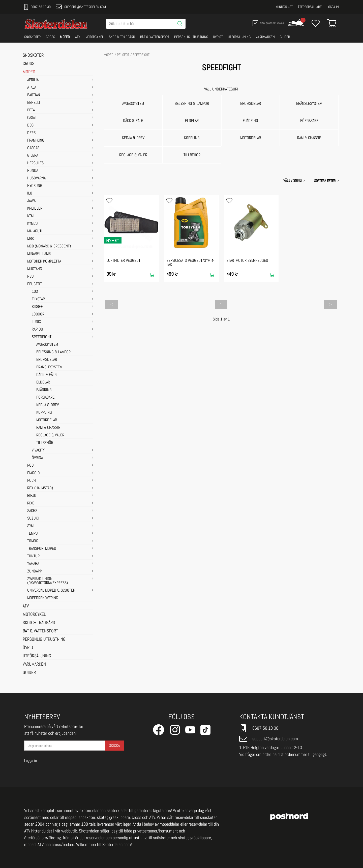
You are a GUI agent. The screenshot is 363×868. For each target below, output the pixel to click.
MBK (31, 239)
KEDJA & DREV (48, 405)
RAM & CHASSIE (48, 428)
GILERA (33, 156)
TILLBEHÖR (45, 443)
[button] (327, 181)
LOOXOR (38, 314)
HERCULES (35, 163)
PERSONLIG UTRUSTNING (191, 37)
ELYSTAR (38, 299)
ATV (78, 37)
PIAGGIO (34, 473)
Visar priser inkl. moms (268, 23)
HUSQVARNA (36, 178)
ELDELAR (43, 382)
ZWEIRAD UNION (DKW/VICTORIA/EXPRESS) (48, 581)
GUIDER (285, 37)
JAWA (31, 201)
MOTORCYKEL (95, 37)
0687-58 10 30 (37, 7)
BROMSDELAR (47, 360)
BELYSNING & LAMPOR (53, 352)
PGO (31, 466)
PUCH (32, 481)
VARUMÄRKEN (265, 37)
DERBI (32, 133)
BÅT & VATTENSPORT (155, 37)
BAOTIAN (34, 95)
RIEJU (32, 496)
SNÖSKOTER (33, 37)
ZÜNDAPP (35, 571)
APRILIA (33, 80)
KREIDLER (35, 209)
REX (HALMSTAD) (40, 488)
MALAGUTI (35, 231)
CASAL (32, 118)
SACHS (32, 511)
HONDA (33, 171)
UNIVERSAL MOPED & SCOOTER (51, 591)
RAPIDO (37, 330)
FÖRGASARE (45, 398)
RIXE (31, 503)
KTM (30, 216)
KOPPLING (44, 413)
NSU (31, 277)
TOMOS (33, 541)
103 (35, 292)
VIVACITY (38, 451)
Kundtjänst (284, 7)
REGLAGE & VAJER (50, 435)
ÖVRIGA (37, 458)
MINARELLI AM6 (39, 254)
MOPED (65, 37)
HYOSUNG (35, 186)
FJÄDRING (44, 390)
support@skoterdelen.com (81, 7)
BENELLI (34, 103)
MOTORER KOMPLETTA (44, 262)
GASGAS (33, 148)
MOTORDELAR (47, 420)
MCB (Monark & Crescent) (49, 246)
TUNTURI (34, 556)
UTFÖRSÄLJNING (239, 37)
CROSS (51, 37)
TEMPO (33, 534)
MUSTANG (35, 269)
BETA (31, 110)
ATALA (32, 88)
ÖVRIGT (218, 37)
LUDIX (36, 322)
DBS (30, 125)
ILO (30, 194)
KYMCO (33, 224)
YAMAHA (33, 564)
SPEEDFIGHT (42, 337)
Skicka (114, 745)
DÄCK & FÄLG (47, 375)
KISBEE (37, 307)
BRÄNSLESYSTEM (49, 367)
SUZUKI (33, 519)
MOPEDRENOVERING (43, 598)
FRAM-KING (36, 141)
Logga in (333, 7)
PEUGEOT (35, 284)
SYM (30, 526)
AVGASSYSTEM (47, 345)
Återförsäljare (310, 7)
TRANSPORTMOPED (42, 549)
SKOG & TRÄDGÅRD (122, 37)
